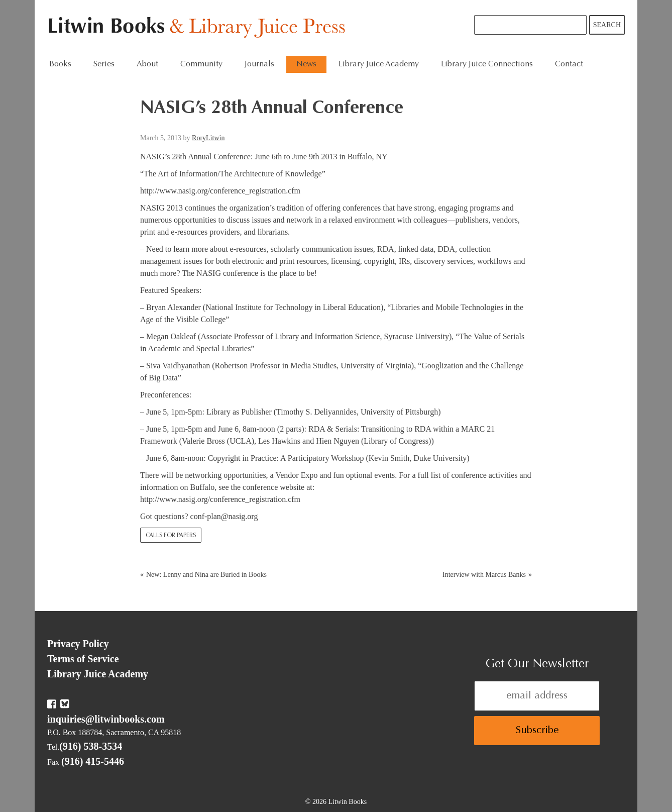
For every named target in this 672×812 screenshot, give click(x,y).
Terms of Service (83, 659)
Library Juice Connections (487, 64)
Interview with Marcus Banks (484, 575)
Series (104, 64)
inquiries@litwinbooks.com (106, 719)
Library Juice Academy (379, 64)
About (147, 64)
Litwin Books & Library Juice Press (199, 28)
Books (60, 64)
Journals (259, 64)
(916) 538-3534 (91, 746)
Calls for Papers (171, 536)
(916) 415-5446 (93, 761)
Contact (569, 64)
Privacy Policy (78, 644)
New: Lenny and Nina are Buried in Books (206, 575)
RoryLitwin (208, 138)
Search (607, 25)
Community (201, 64)
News (306, 64)
